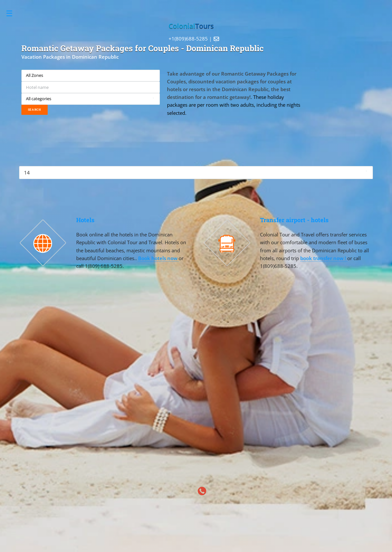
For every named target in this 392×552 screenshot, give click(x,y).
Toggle (13, 13)
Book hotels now (158, 258)
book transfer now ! (324, 258)
